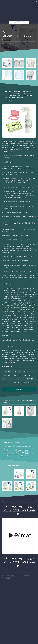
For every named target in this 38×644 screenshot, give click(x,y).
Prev (10, 501)
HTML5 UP (8, 578)
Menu (36, 2)
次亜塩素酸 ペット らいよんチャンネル (13, 576)
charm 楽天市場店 (29, 379)
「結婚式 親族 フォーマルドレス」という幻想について (19, 454)
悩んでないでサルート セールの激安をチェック (17, 456)
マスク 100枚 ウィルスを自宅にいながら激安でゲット (18, 452)
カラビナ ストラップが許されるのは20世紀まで (17, 450)
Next (28, 501)
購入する (20, 389)
